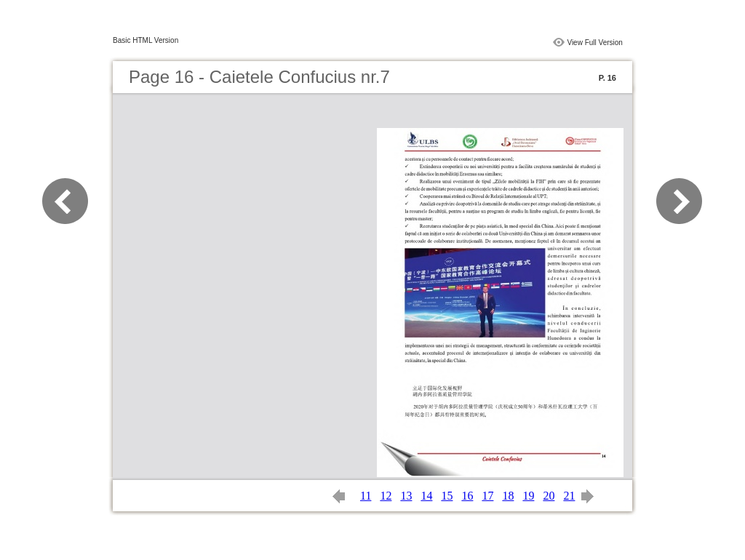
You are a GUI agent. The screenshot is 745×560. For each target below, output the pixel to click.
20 (549, 496)
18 (508, 496)
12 (386, 496)
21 (569, 496)
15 (447, 496)
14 (426, 496)
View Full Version (595, 43)
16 (467, 496)
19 (528, 496)
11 (366, 496)
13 (406, 496)
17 (487, 496)
